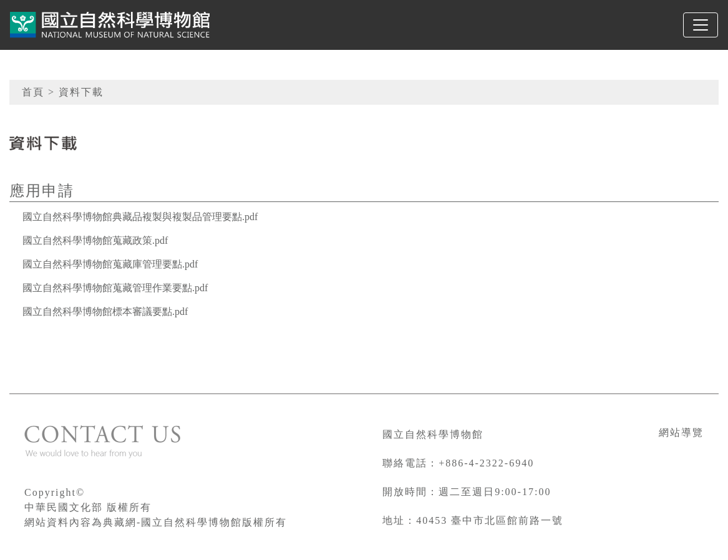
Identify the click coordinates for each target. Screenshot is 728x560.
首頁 (33, 92)
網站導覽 (681, 432)
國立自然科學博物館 (433, 434)
